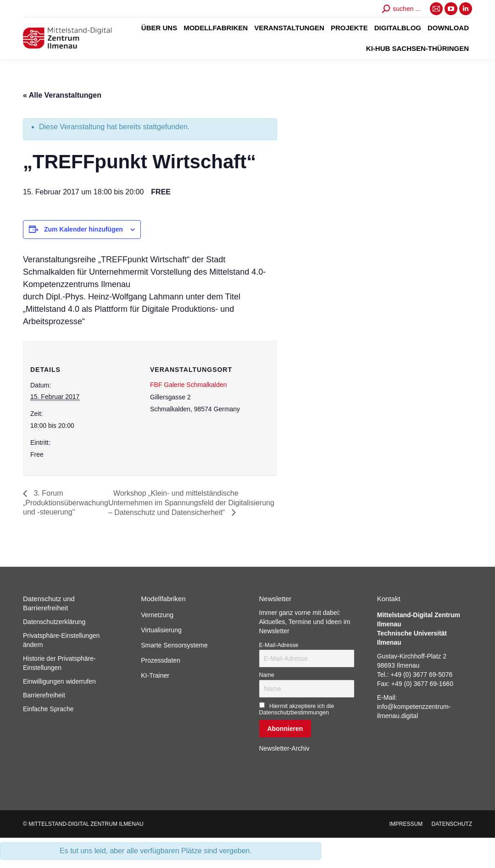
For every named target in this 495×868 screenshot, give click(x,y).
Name (267, 675)
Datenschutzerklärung (54, 622)
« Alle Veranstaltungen (62, 95)
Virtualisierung (161, 630)
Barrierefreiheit (44, 695)
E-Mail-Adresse (279, 645)
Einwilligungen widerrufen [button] (59, 681)
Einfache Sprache (48, 709)
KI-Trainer (155, 675)
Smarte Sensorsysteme (174, 645)
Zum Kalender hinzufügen (83, 229)
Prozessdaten (161, 660)
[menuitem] (159, 28)
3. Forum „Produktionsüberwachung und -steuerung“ (66, 503)
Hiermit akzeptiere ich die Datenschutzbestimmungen (297, 709)
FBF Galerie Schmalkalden (188, 385)
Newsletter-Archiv (284, 748)
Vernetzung (157, 615)
